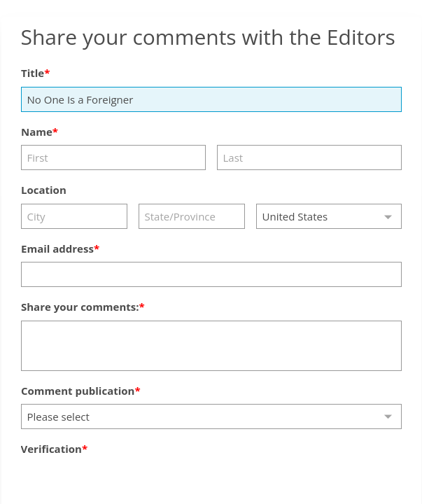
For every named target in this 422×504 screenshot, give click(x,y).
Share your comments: (80, 307)
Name (37, 132)
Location (44, 190)
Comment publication (78, 391)
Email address (57, 248)
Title (33, 73)
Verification (51, 449)
